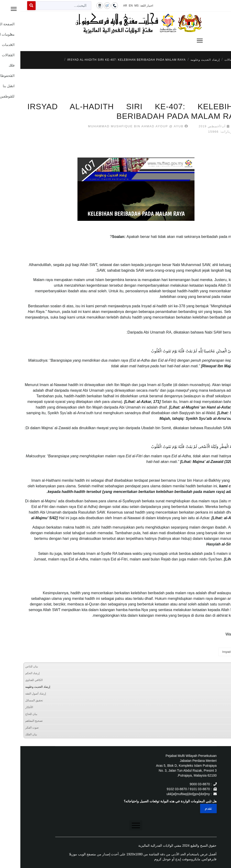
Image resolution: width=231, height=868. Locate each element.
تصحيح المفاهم (14, 721)
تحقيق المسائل (14, 700)
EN (110, 6)
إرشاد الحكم (12, 673)
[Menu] (116, 41)
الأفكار (9, 707)
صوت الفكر (12, 728)
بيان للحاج (11, 714)
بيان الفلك (11, 734)
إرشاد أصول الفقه (15, 694)
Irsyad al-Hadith (213, 652)
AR (105, 6)
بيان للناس (11, 666)
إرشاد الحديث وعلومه (17, 687)
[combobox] (43, 6)
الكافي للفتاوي (14, 680)
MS (116, 6)
